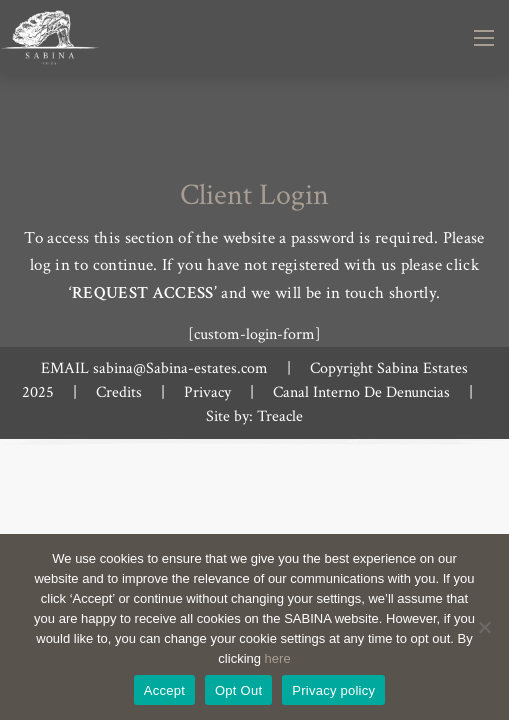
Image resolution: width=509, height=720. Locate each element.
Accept (164, 690)
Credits (119, 392)
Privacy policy (333, 690)
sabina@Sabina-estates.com (180, 368)
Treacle (280, 416)
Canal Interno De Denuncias (361, 392)
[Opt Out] (484, 627)
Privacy (207, 392)
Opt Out (238, 690)
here (278, 658)
